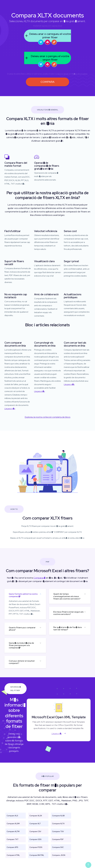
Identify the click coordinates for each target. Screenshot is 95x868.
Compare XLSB (58, 816)
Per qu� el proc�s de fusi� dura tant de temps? (67, 628)
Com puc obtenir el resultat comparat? (22, 662)
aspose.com (46, 26)
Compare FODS (36, 847)
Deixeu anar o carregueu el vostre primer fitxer (47, 36)
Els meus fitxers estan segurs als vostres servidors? (68, 613)
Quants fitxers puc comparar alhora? (22, 629)
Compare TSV (58, 831)
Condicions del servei (63, 74)
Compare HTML (13, 855)
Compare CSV (35, 831)
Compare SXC (58, 847)
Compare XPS (12, 847)
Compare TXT (13, 839)
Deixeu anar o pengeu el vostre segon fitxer (47, 58)
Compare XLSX (36, 816)
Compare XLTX (58, 824)
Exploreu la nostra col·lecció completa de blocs (48, 417)
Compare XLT (35, 824)
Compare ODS (35, 839)
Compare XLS (12, 816)
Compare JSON (59, 855)
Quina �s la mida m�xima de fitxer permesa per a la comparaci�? (21, 645)
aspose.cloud (57, 26)
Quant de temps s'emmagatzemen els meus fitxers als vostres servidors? (67, 596)
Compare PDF (58, 839)
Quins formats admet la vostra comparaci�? (23, 595)
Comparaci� (39, 578)
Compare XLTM (13, 831)
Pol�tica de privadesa (80, 74)
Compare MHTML (37, 855)
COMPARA (47, 82)
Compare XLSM (13, 824)
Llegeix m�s (10, 409)
